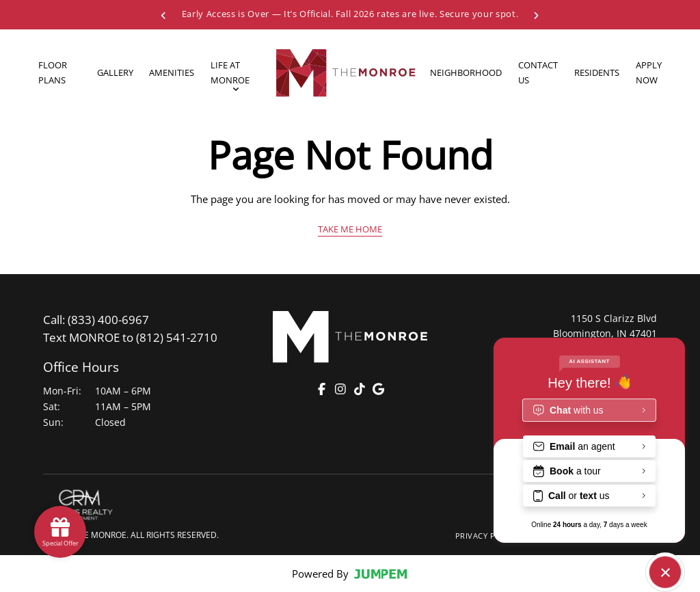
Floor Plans (53, 72)
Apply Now (649, 72)
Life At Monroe (230, 74)
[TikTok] (360, 389)
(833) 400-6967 (96, 320)
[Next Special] (536, 14)
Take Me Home (350, 229)
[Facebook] (322, 389)
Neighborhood (466, 72)
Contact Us (538, 72)
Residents (597, 72)
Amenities (172, 72)
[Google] (378, 389)
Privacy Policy (487, 536)
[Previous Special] (164, 14)
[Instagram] (340, 389)
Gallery (115, 72)
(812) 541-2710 (130, 337)
